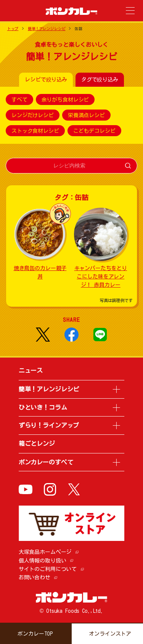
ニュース (31, 370)
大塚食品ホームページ (45, 552)
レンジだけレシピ (33, 115)
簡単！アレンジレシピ (47, 29)
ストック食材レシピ (35, 131)
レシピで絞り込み (46, 80)
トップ (13, 29)
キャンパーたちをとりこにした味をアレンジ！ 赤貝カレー (101, 277)
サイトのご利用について (48, 569)
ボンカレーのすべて (46, 462)
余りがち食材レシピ (65, 100)
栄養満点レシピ (86, 115)
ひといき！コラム (43, 407)
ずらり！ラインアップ (49, 425)
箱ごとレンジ (37, 444)
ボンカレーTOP (35, 634)
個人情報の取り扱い (43, 561)
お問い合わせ (35, 577)
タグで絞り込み (100, 80)
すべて (19, 100)
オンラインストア (110, 634)
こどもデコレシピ (94, 131)
